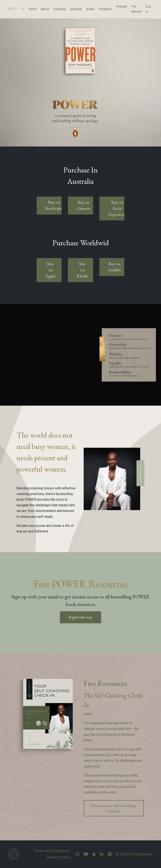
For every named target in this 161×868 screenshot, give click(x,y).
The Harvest (136, 9)
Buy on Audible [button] (115, 267)
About (45, 9)
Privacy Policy (59, 857)
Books (90, 9)
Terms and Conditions (52, 851)
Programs (105, 9)
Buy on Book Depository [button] (117, 208)
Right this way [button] (81, 617)
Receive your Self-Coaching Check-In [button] (114, 808)
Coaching (59, 9)
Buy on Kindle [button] (82, 270)
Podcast (122, 6)
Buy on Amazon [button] (84, 205)
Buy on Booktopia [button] (54, 205)
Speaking (76, 9)
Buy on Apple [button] (50, 270)
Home (33, 9)
